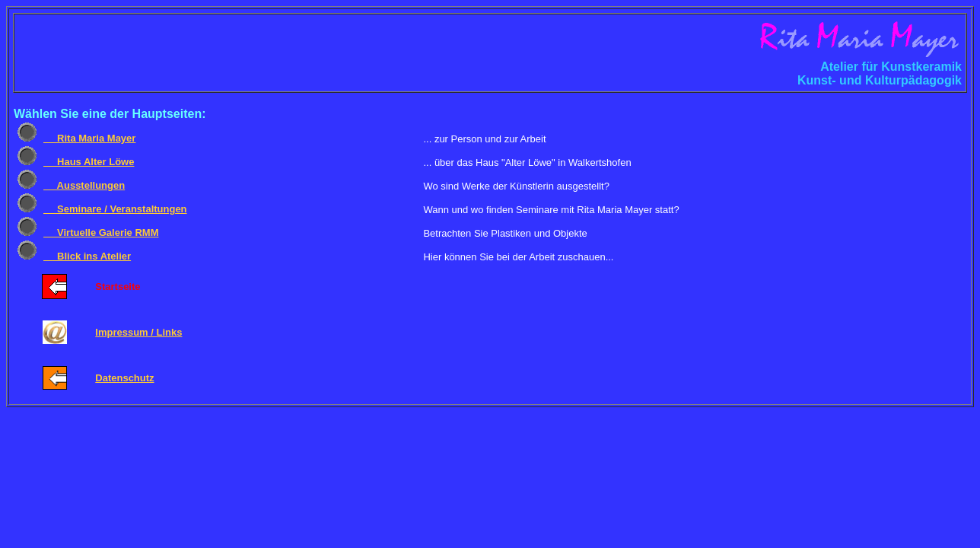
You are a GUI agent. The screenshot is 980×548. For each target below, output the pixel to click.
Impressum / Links (138, 332)
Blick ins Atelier (87, 256)
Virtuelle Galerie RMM (101, 233)
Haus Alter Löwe (89, 162)
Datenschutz (124, 378)
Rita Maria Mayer (89, 138)
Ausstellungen (84, 185)
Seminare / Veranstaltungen (115, 209)
